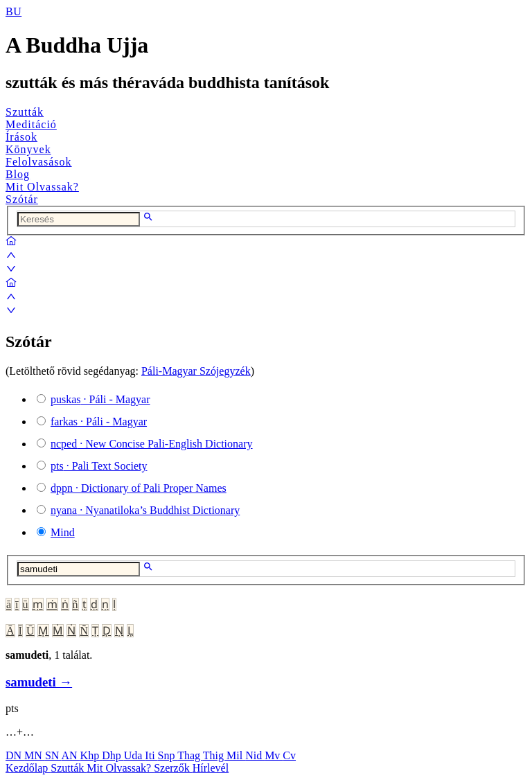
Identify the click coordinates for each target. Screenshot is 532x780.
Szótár (22, 199)
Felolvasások (39, 162)
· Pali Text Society (99, 466)
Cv (289, 755)
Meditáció (31, 124)
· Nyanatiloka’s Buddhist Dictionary (145, 510)
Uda (135, 755)
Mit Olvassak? (42, 187)
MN (35, 755)
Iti (151, 755)
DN (15, 755)
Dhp (113, 755)
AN (70, 755)
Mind (63, 532)
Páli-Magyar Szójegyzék (196, 371)
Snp (168, 755)
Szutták (25, 112)
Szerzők (173, 768)
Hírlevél (211, 768)
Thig (215, 755)
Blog (18, 174)
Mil (236, 755)
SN (53, 755)
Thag (190, 755)
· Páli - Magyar (100, 399)
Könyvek (28, 149)
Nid (255, 755)
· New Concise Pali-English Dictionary (152, 444)
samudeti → (39, 682)
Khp (91, 755)
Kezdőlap (28, 768)
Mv (274, 755)
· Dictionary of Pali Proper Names (139, 488)
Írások (21, 137)
